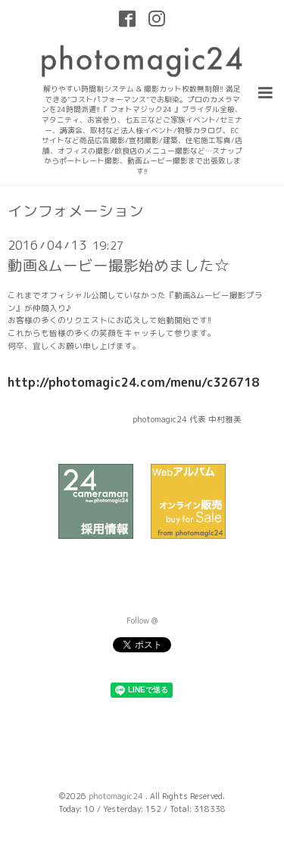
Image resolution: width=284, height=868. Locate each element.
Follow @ (142, 621)
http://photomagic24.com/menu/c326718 (133, 382)
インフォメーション (76, 211)
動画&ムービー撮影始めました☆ (119, 265)
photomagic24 (117, 796)
